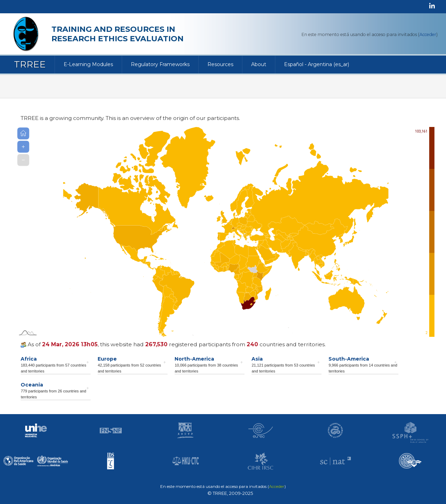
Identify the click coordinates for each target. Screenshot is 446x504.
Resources (220, 64)
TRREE (30, 64)
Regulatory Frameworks (160, 64)
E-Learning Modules (88, 64)
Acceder (428, 34)
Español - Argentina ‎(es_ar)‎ (317, 64)
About (259, 64)
